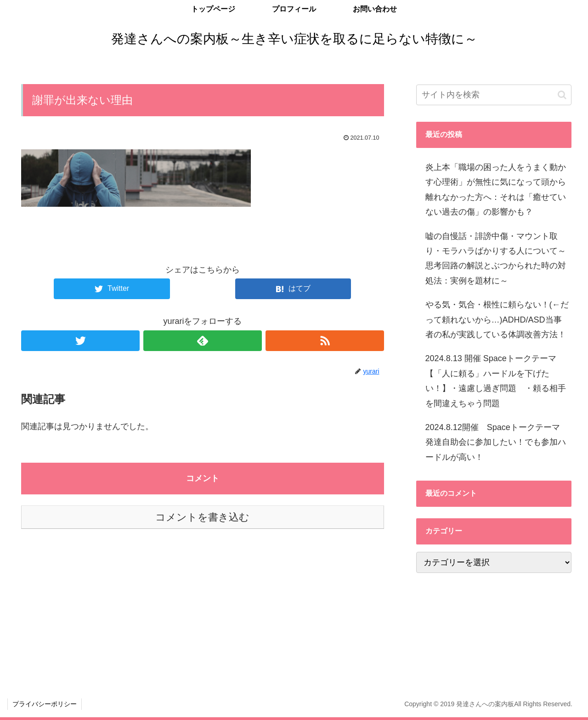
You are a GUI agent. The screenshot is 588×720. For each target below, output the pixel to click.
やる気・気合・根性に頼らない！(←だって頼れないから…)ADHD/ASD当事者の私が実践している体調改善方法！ (497, 320)
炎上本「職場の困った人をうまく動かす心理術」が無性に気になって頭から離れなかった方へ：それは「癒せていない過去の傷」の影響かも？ (496, 190)
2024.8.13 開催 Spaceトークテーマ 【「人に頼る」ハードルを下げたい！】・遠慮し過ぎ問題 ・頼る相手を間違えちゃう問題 (496, 381)
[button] (562, 95)
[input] (494, 95)
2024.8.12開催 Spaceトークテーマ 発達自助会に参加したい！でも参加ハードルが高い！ (497, 442)
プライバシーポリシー (45, 704)
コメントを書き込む (202, 517)
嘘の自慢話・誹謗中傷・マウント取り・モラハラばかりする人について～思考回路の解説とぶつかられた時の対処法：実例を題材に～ (496, 258)
